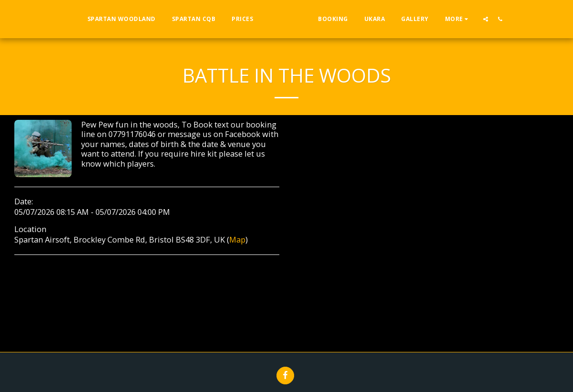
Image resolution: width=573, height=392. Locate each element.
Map (237, 239)
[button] (505, 19)
